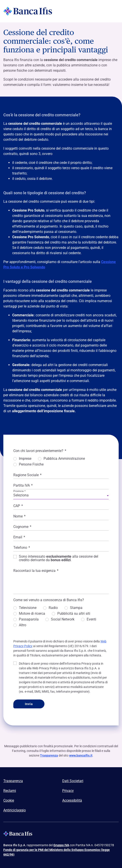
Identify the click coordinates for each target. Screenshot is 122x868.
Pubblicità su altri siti (74, 614)
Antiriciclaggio (15, 810)
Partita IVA (23, 485)
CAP (18, 506)
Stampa (76, 608)
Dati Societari (73, 781)
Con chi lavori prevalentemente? (40, 451)
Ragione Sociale (27, 475)
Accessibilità (72, 800)
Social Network (63, 619)
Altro (23, 625)
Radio (53, 608)
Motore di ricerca (32, 614)
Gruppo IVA (61, 845)
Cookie (9, 800)
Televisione (28, 608)
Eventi (91, 619)
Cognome (22, 527)
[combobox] (61, 496)
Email (19, 537)
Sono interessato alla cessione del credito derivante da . (59, 558)
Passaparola (29, 619)
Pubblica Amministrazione (64, 459)
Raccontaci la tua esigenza (36, 571)
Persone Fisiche (31, 465)
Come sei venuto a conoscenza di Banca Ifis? (49, 600)
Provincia (19, 491)
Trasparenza (49, 755)
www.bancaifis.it (81, 755)
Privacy (68, 791)
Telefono (22, 548)
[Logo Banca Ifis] (28, 11)
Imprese (25, 459)
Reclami (10, 791)
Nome (19, 516)
